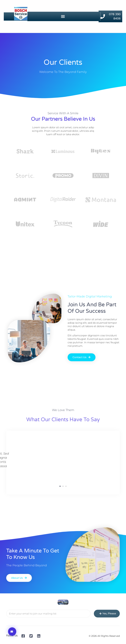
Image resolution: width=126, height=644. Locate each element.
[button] (63, 16)
